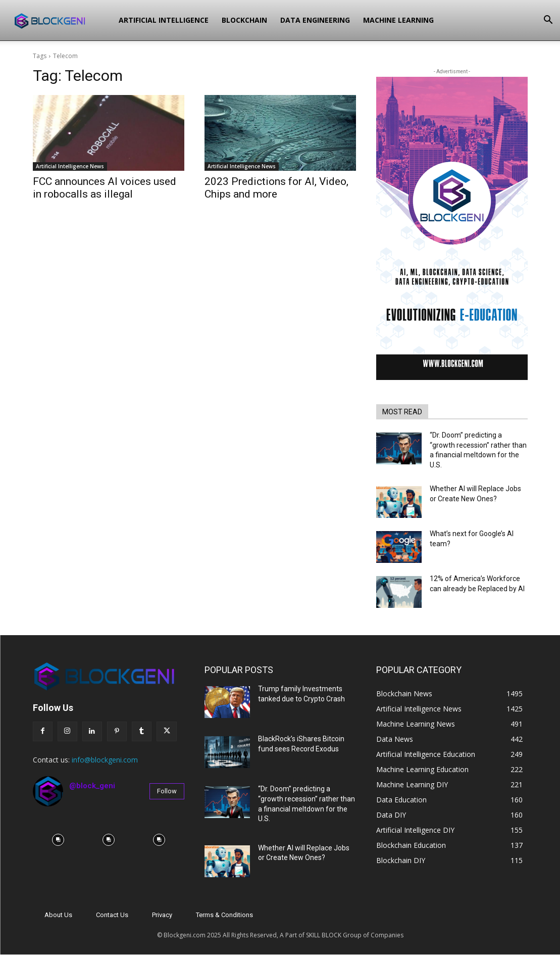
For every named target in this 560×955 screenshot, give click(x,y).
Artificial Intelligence (164, 20)
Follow (167, 791)
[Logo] (61, 20)
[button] (548, 21)
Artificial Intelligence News (70, 166)
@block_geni (92, 786)
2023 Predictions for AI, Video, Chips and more (276, 188)
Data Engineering (315, 20)
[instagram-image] (58, 840)
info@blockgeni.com (105, 760)
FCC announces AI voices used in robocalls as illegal (105, 188)
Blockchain (244, 20)
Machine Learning (398, 20)
